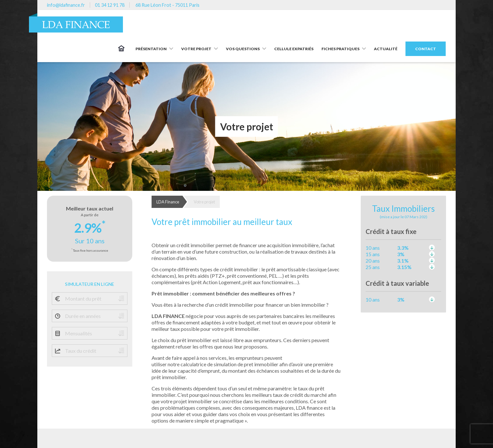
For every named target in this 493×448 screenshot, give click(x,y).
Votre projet (204, 202)
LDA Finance (168, 202)
